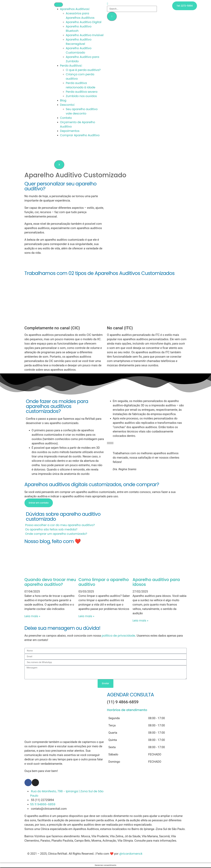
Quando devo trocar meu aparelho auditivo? (50, 582)
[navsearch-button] (108, 4)
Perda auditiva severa (82, 92)
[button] (106, 525)
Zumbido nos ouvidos (81, 96)
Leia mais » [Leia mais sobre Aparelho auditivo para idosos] (140, 621)
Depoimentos (70, 131)
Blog (63, 101)
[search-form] (132, 9)
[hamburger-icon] (59, 5)
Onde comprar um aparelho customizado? (56, 534)
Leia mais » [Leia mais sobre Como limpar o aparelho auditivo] (86, 617)
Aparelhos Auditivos (75, 9)
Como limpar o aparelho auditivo (104, 582)
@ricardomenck (131, 854)
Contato (66, 118)
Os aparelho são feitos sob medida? (51, 530)
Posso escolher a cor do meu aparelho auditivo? (60, 525)
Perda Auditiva (71, 66)
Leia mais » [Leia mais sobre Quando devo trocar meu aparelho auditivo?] (32, 617)
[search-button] (112, 16)
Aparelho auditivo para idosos (156, 582)
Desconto (67, 105)
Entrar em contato (39, 503)
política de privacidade (118, 636)
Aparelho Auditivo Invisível (85, 35)
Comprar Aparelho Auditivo (80, 135)
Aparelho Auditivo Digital (84, 22)
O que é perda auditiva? (83, 70)
